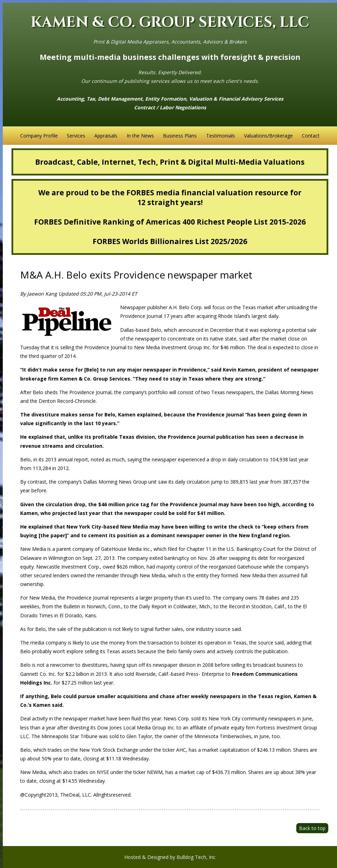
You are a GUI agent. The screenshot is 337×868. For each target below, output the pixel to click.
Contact (311, 136)
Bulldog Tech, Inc (196, 857)
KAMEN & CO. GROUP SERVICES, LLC (170, 22)
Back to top (312, 828)
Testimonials (221, 136)
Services (76, 136)
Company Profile (39, 136)
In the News (140, 136)
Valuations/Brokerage (268, 136)
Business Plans (180, 136)
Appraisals (106, 136)
